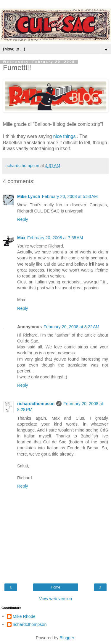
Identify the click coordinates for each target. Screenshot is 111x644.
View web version (56, 599)
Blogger (67, 638)
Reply (23, 219)
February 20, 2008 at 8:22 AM (71, 327)
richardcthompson (36, 404)
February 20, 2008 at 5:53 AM (70, 196)
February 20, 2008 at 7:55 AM (55, 238)
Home (55, 587)
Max (21, 238)
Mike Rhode (24, 616)
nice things (65, 136)
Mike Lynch (29, 196)
